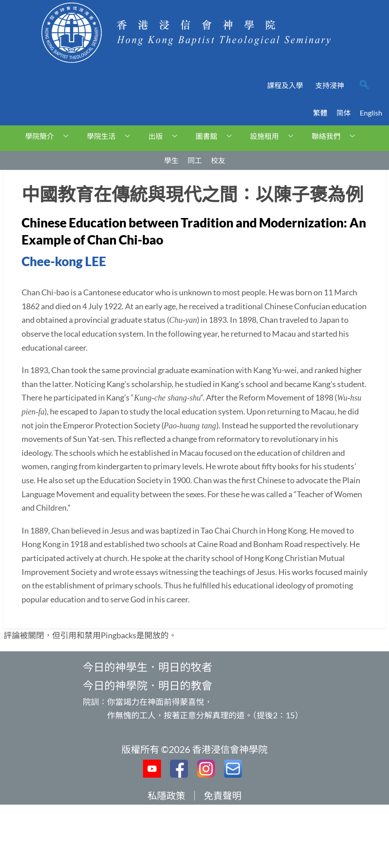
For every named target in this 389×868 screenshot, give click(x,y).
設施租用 (275, 136)
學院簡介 (50, 136)
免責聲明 (223, 795)
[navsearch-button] (364, 85)
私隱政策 (166, 795)
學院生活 (112, 136)
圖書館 (217, 136)
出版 (166, 136)
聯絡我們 (337, 136)
